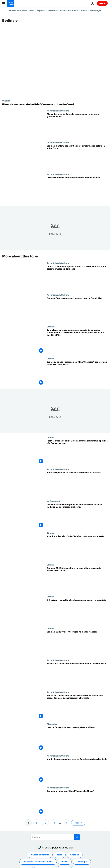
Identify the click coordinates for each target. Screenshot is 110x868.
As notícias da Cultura (58, 111)
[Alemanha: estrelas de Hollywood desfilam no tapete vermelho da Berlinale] (77, 484)
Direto (102, 3)
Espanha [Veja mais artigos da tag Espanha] (75, 855)
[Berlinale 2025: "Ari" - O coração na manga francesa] (77, 643)
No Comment (53, 501)
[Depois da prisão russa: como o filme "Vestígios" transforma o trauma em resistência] (77, 373)
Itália (32, 10)
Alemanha (52, 724)
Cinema (6, 101)
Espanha (41, 10)
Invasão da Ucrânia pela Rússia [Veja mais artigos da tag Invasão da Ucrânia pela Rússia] (38, 862)
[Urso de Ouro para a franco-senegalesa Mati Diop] (77, 739)
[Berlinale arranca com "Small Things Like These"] (77, 802)
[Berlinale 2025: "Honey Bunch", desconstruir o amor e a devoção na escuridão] (77, 611)
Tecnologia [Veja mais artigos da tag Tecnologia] (82, 862)
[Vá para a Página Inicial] (10, 3)
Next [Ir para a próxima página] (77, 823)
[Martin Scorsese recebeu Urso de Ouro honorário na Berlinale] (77, 770)
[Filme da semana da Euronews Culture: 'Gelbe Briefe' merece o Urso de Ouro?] (55, 104)
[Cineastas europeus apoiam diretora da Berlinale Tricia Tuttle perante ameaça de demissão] (77, 278)
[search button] (77, 837)
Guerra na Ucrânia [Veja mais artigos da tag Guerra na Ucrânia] (40, 855)
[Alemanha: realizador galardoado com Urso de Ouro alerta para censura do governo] (77, 125)
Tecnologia (95, 10)
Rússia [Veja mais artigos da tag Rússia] (65, 862)
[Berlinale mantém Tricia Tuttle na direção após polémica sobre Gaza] (77, 157)
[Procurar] (55, 837)
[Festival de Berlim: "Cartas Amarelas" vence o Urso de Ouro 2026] (77, 310)
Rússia (84, 10)
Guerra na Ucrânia (18, 10)
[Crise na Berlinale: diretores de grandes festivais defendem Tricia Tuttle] (77, 189)
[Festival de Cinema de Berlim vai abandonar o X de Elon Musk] (77, 675)
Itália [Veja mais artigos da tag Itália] (60, 855)
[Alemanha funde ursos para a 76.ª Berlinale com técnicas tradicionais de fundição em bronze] (77, 516)
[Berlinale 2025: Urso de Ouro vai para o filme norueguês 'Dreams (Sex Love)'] (77, 579)
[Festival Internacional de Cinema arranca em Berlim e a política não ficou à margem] (77, 452)
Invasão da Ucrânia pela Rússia (63, 10)
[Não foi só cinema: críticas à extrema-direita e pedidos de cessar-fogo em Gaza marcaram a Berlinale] (77, 707)
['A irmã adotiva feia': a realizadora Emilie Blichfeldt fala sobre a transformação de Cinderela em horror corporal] (77, 548)
